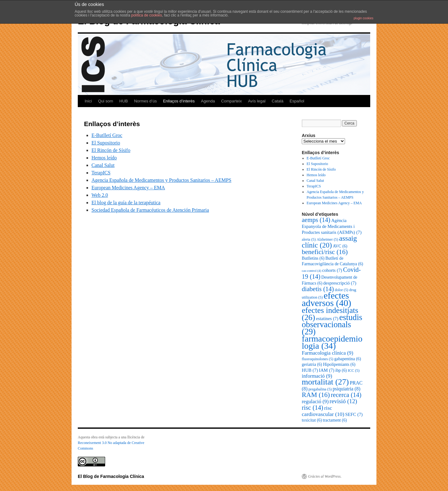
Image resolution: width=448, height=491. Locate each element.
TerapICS (101, 173)
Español (297, 101)
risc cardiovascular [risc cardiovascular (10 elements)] (323, 411)
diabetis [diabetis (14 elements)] (318, 289)
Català (278, 101)
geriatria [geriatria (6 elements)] (312, 364)
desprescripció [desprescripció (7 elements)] (340, 283)
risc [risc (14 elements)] (313, 408)
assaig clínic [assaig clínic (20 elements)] (329, 242)
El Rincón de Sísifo (111, 150)
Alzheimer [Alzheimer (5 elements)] (327, 239)
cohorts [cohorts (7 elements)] (332, 270)
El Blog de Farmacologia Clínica (111, 476)
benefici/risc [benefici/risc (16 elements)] (325, 252)
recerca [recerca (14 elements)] (346, 395)
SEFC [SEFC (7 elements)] (354, 414)
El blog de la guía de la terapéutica (126, 203)
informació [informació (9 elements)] (317, 376)
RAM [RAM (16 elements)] (316, 395)
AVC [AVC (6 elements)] (340, 246)
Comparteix (231, 101)
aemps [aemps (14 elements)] (316, 220)
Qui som (105, 101)
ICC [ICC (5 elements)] (354, 371)
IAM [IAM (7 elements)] (327, 370)
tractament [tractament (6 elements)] (335, 420)
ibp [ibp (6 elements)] (341, 370)
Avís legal (257, 101)
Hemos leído (104, 158)
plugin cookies (364, 18)
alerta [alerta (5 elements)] (309, 239)
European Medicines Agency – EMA (128, 188)
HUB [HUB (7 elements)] (310, 370)
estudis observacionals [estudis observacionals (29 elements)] (332, 324)
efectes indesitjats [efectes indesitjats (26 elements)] (330, 314)
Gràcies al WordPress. (325, 476)
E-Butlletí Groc (107, 135)
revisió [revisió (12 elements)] (343, 401)
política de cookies (147, 15)
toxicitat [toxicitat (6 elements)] (312, 420)
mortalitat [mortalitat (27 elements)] (325, 382)
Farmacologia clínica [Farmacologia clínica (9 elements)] (327, 353)
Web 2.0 (100, 195)
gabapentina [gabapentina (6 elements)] (348, 359)
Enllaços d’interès (179, 101)
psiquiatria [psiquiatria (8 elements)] (346, 389)
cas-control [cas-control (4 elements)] (311, 271)
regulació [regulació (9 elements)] (315, 401)
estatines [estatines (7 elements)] (327, 319)
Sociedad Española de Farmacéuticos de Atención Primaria (150, 210)
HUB (124, 101)
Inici (88, 101)
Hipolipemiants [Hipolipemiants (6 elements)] (339, 364)
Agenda (208, 101)
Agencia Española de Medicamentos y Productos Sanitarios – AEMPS (161, 180)
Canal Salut (103, 165)
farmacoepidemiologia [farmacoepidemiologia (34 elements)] (332, 342)
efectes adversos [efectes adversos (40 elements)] (327, 299)
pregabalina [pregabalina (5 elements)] (320, 389)
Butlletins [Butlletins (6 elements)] (313, 258)
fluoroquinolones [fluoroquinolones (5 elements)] (317, 359)
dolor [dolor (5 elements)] (341, 290)
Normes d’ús (145, 101)
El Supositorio (106, 143)
